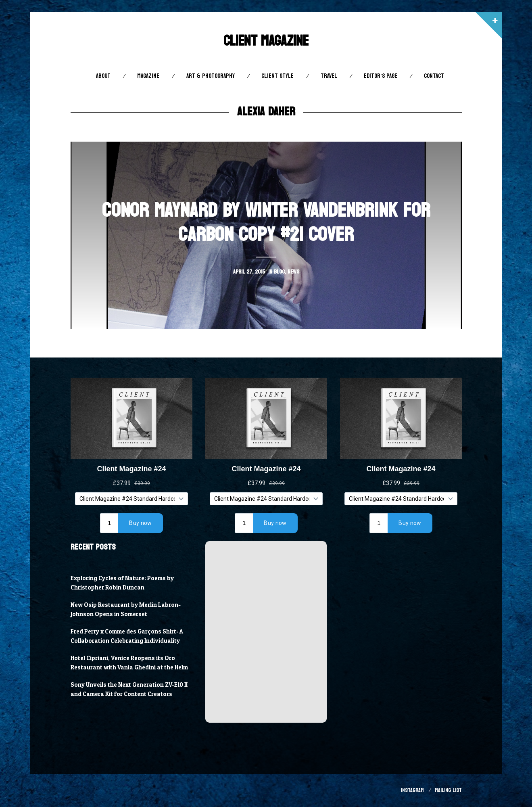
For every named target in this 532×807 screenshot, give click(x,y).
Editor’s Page (380, 76)
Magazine (148, 76)
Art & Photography (211, 76)
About (103, 76)
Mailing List (448, 790)
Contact (434, 76)
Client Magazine (266, 41)
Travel (329, 76)
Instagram (412, 790)
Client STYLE (277, 76)
